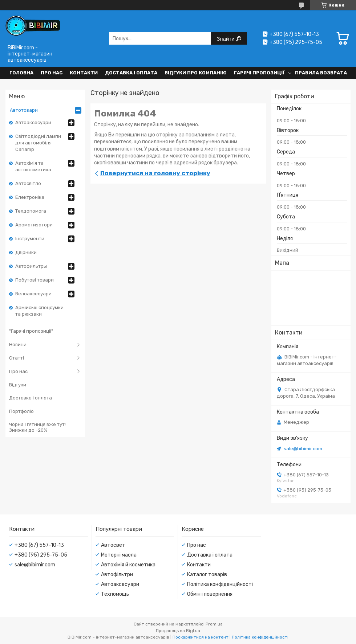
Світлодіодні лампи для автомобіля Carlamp (38, 143)
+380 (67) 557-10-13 (39, 545)
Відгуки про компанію (196, 73)
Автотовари (24, 110)
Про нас (52, 73)
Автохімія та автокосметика (33, 166)
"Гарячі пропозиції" (31, 331)
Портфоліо (21, 411)
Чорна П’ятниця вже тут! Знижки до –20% (37, 427)
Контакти (84, 73)
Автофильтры (31, 266)
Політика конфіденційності (220, 584)
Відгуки (18, 385)
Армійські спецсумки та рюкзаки (39, 311)
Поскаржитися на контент (201, 637)
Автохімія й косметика (128, 565)
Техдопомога (31, 211)
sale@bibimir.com (303, 449)
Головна (21, 73)
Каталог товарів (207, 575)
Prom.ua (214, 624)
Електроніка (30, 197)
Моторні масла (119, 555)
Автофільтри (117, 575)
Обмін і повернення (210, 594)
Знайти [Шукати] (226, 39)
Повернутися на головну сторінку (155, 173)
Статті (17, 358)
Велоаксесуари (33, 294)
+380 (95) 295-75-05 (41, 555)
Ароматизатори (34, 225)
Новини (18, 344)
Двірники (26, 252)
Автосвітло (28, 183)
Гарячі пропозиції (259, 73)
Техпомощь (115, 594)
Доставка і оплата (131, 73)
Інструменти (30, 239)
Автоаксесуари (33, 122)
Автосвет (113, 545)
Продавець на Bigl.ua (178, 631)
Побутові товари (35, 280)
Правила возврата (321, 73)
